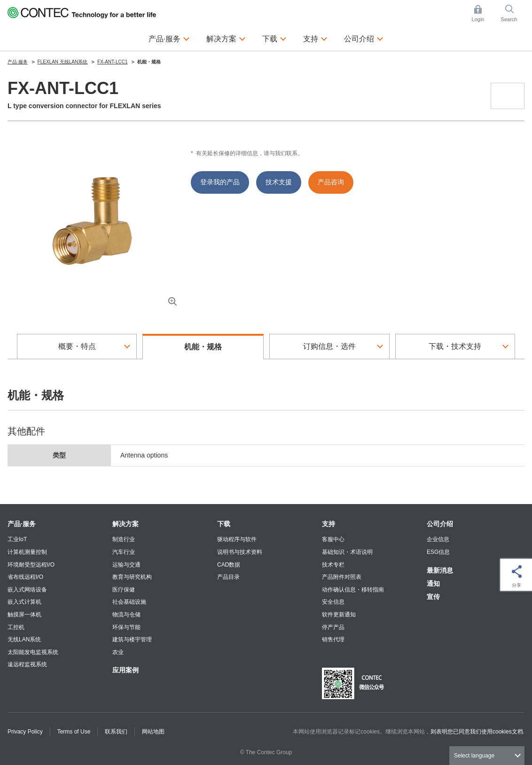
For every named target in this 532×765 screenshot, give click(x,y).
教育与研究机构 (132, 577)
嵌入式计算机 (24, 602)
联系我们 (116, 732)
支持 (329, 524)
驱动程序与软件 (237, 539)
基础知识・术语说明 (347, 552)
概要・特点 (77, 346)
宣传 (433, 597)
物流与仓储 (126, 615)
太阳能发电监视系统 (33, 652)
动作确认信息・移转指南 (353, 590)
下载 (224, 524)
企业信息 (438, 539)
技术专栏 (333, 565)
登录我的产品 (220, 182)
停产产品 (333, 627)
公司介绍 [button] (364, 38)
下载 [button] (274, 38)
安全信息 (333, 602)
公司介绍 (440, 524)
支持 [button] (315, 38)
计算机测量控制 (27, 552)
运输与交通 (126, 565)
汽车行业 (124, 552)
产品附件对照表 (342, 577)
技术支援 (279, 182)
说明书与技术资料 (240, 552)
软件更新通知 (339, 615)
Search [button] (513, 13)
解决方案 (125, 524)
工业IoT (17, 539)
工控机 (16, 627)
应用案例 (125, 670)
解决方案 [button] (226, 38)
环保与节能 (126, 627)
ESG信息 (438, 552)
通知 (433, 584)
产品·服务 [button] (169, 38)
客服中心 (333, 539)
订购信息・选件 (329, 346)
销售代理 (333, 639)
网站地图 (153, 732)
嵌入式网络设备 (27, 590)
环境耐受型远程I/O (31, 565)
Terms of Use (74, 732)
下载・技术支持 (455, 346)
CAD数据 (229, 565)
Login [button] (483, 13)
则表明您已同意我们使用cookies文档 (477, 732)
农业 (118, 652)
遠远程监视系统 (27, 664)
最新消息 (440, 570)
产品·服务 (22, 524)
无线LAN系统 (24, 639)
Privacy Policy (25, 732)
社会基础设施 (129, 602)
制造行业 (124, 539)
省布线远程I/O (25, 577)
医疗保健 (124, 590)
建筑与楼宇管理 (132, 639)
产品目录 (228, 577)
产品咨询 (331, 182)
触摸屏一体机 (24, 615)
